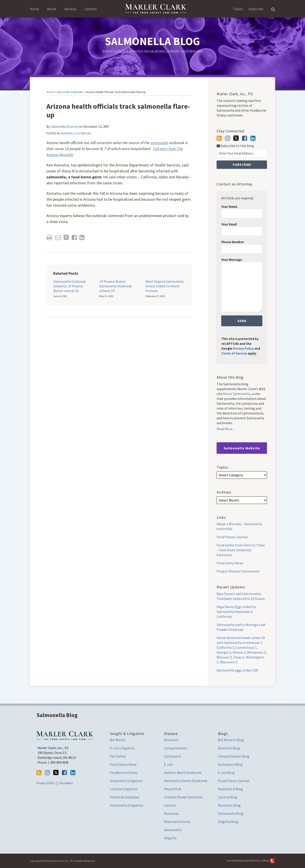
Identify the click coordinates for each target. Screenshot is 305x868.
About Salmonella (237, 394)
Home (34, 9)
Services (70, 9)
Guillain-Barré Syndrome (183, 773)
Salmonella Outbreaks (70, 92)
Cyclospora (172, 756)
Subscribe (256, 9)
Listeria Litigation (124, 789)
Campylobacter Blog (234, 756)
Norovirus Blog (229, 805)
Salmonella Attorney (65, 127)
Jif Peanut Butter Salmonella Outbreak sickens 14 (115, 286)
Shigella (170, 838)
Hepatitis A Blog (230, 789)
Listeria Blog (228, 797)
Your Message (232, 260)
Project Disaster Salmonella (238, 571)
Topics (238, 9)
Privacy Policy (243, 348)
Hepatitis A (173, 789)
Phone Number (233, 242)
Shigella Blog (228, 822)
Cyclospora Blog (230, 764)
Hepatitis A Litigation (126, 781)
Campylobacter (176, 748)
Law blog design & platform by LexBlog (251, 860)
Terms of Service (234, 353)
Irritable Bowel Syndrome (183, 797)
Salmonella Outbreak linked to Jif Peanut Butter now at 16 (70, 286)
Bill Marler (118, 740)
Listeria (170, 805)
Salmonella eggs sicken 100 (237, 670)
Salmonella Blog (152, 41)
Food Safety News (230, 563)
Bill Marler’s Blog (231, 740)
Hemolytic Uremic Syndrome (186, 781)
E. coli (168, 764)
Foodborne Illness (124, 773)
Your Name (229, 207)
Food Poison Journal (232, 537)
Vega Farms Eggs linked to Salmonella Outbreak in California (236, 612)
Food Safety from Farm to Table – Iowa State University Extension (241, 550)
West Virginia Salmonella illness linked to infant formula (164, 286)
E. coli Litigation (122, 748)
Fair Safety (118, 756)
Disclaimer (66, 783)
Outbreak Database (125, 797)
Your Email (229, 224)
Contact (91, 9)
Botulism (171, 740)
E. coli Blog (226, 773)
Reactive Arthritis (177, 822)
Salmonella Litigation (127, 805)
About (52, 9)
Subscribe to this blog (235, 146)
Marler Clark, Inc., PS (53, 748)
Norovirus (171, 813)
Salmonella (173, 830)
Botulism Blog (229, 748)
